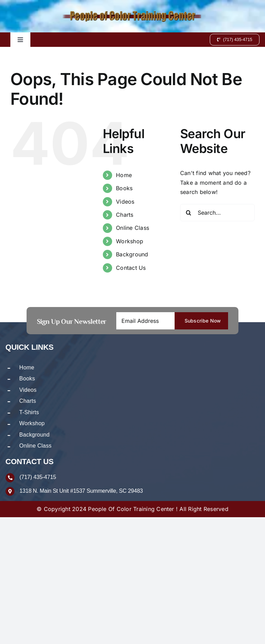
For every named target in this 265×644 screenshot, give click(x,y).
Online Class (132, 228)
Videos (125, 202)
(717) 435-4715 (38, 477)
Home (124, 175)
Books (124, 188)
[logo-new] (132, 13)
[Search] (189, 213)
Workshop (130, 241)
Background (132, 254)
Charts (125, 215)
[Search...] (217, 213)
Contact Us (131, 268)
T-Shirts (29, 412)
